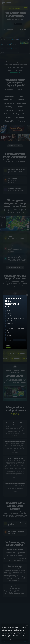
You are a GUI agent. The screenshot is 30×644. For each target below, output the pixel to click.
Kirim (8, 346)
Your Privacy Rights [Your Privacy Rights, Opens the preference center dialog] (15, 640)
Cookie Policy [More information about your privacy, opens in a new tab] (8, 637)
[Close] (27, 625)
